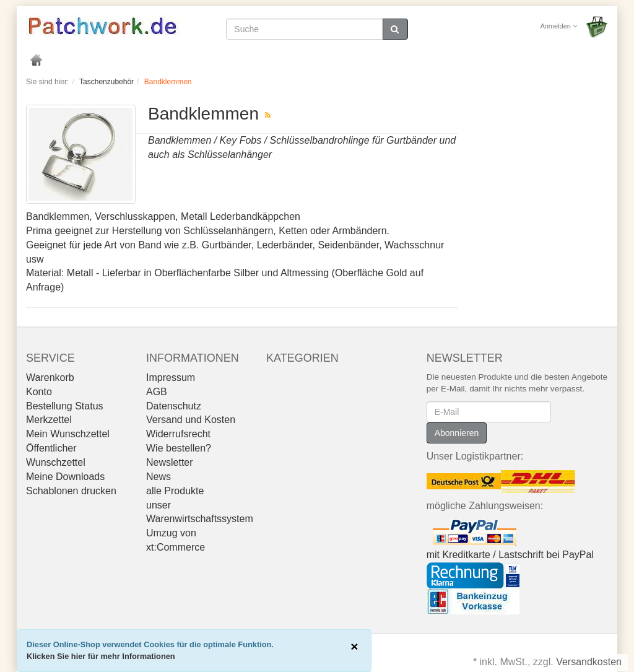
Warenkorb (50, 377)
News (158, 477)
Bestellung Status (65, 406)
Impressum (171, 377)
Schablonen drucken (71, 491)
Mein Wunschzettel (68, 434)
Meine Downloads (65, 477)
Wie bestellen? (179, 448)
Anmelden (558, 26)
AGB (157, 392)
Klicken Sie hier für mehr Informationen (101, 656)
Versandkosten (589, 662)
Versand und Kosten (191, 420)
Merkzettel (49, 420)
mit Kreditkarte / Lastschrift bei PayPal (510, 555)
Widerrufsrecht (178, 434)
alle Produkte (175, 491)
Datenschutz (174, 406)
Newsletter (170, 462)
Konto (39, 392)
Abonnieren (457, 433)
